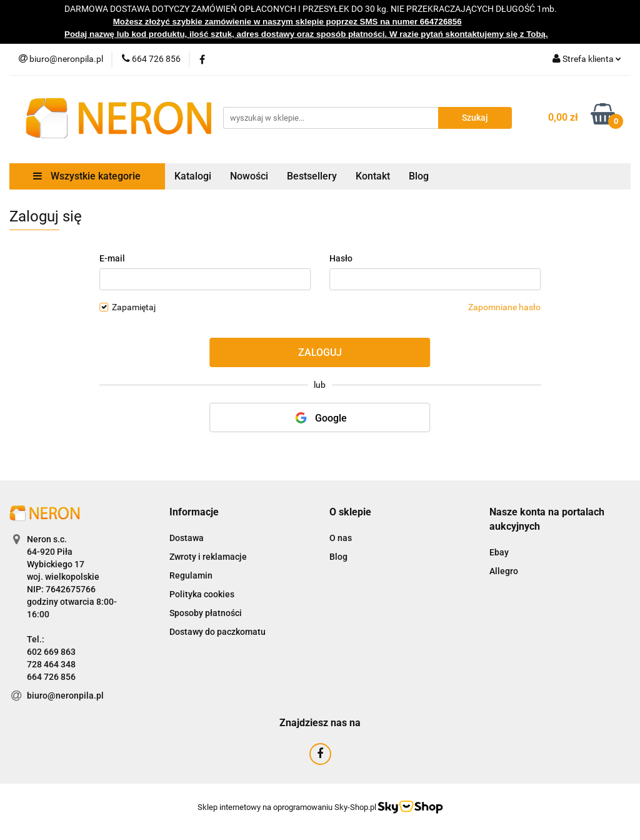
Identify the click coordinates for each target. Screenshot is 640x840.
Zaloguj (320, 352)
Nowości (249, 176)
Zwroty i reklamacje (208, 557)
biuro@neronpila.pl (65, 696)
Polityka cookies (202, 594)
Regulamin (191, 575)
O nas (341, 538)
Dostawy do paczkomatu (217, 632)
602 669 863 (51, 652)
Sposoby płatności (206, 613)
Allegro (504, 571)
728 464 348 (51, 664)
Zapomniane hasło (504, 307)
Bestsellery (312, 176)
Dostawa (187, 538)
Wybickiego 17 (56, 564)
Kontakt (373, 176)
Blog (419, 176)
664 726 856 (51, 677)
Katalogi (193, 176)
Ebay (499, 552)
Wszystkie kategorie (87, 176)
